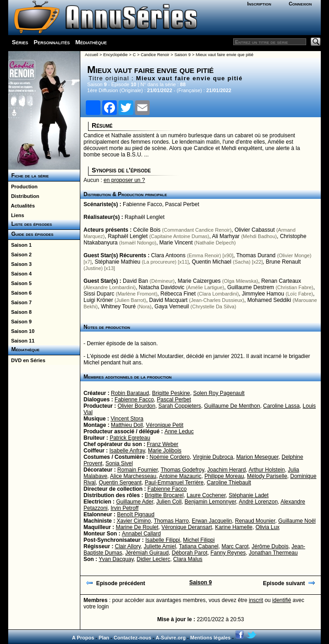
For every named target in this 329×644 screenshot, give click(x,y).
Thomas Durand (256, 255)
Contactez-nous (133, 638)
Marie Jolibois (164, 451)
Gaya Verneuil (172, 306)
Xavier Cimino (134, 521)
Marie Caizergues (199, 281)
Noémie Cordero (170, 457)
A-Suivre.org (171, 638)
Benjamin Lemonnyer (211, 502)
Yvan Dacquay (116, 559)
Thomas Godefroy (182, 470)
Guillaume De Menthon (232, 406)
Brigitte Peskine (171, 393)
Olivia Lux (268, 527)
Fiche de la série (29, 176)
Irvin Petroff (124, 508)
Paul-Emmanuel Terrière (174, 483)
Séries (20, 42)
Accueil (91, 55)
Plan (104, 638)
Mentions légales (211, 638)
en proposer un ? (124, 180)
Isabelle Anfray (127, 451)
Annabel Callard (141, 534)
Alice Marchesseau (133, 476)
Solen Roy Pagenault (219, 393)
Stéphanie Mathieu (117, 262)
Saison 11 (21, 341)
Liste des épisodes (30, 224)
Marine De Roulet (137, 527)
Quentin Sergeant (120, 483)
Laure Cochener (206, 495)
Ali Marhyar (226, 236)
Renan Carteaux (281, 281)
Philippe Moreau (224, 476)
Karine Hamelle (234, 527)
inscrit (256, 600)
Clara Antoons (168, 255)
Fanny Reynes (228, 553)
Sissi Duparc (99, 294)
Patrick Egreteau (130, 438)
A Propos (83, 638)
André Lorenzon (258, 502)
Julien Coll (169, 502)
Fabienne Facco (142, 204)
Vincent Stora (127, 419)
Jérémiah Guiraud (147, 553)
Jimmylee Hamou (263, 294)
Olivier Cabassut (255, 230)
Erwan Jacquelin (212, 521)
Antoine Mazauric (180, 476)
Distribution (24, 196)
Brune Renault (283, 262)
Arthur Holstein (267, 470)
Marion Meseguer (258, 457)
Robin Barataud (130, 393)
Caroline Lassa (282, 406)
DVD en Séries (27, 360)
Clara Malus (188, 559)
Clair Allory (128, 546)
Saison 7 (20, 302)
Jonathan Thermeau (273, 553)
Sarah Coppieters (180, 406)
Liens (16, 215)
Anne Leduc (179, 431)
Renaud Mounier (255, 521)
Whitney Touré (118, 306)
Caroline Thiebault (229, 483)
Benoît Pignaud (136, 514)
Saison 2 (20, 254)
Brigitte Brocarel (164, 495)
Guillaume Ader (134, 502)
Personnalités (52, 42)
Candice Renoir (155, 55)
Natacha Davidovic (162, 287)
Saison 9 (20, 322)
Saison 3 (20, 264)
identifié (282, 600)
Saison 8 (20, 312)
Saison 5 (20, 283)
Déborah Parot (189, 553)
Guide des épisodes (31, 234)
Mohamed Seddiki (269, 300)
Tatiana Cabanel (199, 546)
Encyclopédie (115, 55)
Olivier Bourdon (137, 406)
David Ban (135, 281)
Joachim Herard (227, 470)
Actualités (21, 206)
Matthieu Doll (127, 425)
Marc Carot (235, 546)
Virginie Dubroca (213, 457)
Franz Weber (163, 444)
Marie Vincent (176, 243)
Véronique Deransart (187, 527)
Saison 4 (20, 274)
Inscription (259, 4)
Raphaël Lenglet (144, 217)
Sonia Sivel (119, 463)
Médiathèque (91, 42)
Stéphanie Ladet (248, 495)
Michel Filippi (199, 540)
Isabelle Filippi (162, 540)
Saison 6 (20, 293)
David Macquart (168, 300)
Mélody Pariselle (267, 476)
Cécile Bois (147, 230)
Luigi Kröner (98, 300)
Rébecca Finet (178, 294)
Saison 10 (21, 331)
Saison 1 (20, 245)
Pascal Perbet (182, 204)
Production (23, 187)
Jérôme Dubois (270, 546)
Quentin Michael (211, 262)
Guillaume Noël (297, 521)
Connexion (300, 4)
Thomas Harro (171, 521)
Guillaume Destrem (251, 287)
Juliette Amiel (160, 546)
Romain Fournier (138, 470)
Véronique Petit (165, 425)
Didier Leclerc (154, 559)
